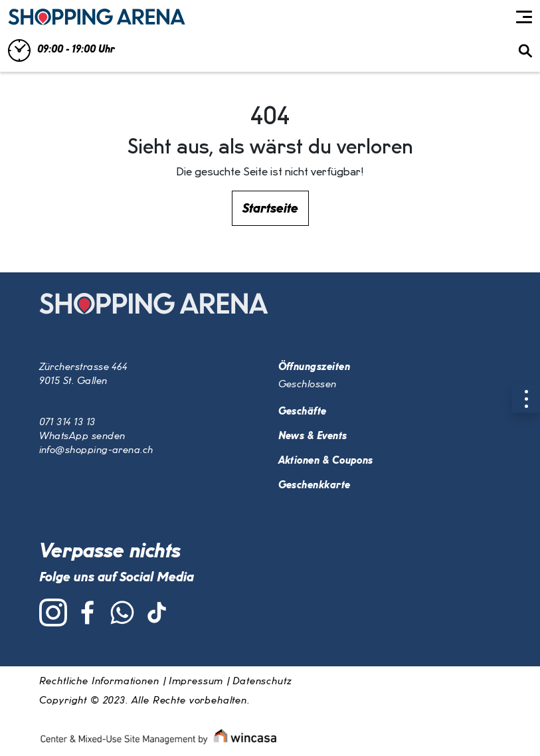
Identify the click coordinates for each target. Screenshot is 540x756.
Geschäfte (303, 412)
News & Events (313, 436)
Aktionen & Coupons (326, 461)
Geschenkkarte (315, 486)
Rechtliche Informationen (99, 682)
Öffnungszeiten (314, 367)
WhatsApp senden (82, 436)
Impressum (196, 682)
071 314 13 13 (67, 423)
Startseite (270, 209)
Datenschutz (262, 682)
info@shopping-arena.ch (96, 450)
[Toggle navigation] (524, 17)
